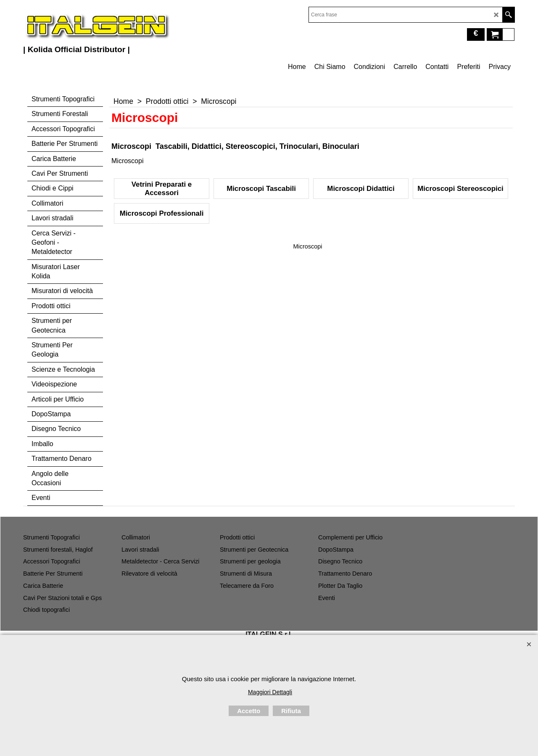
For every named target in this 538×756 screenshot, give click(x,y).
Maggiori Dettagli (270, 692)
